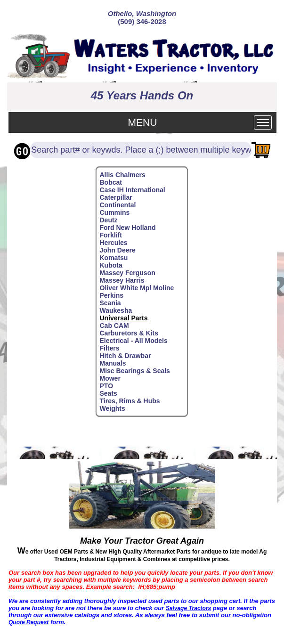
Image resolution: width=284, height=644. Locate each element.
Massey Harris (122, 280)
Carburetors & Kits (129, 333)
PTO (107, 386)
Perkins (112, 295)
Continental (118, 205)
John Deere (118, 250)
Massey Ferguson (128, 273)
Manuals (113, 363)
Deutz (109, 220)
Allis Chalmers (123, 175)
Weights (113, 408)
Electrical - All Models (134, 341)
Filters (110, 348)
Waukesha (116, 310)
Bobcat (111, 182)
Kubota (111, 265)
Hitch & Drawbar (126, 356)
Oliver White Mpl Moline (137, 288)
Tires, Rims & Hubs (130, 401)
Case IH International (133, 190)
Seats (109, 393)
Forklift (111, 235)
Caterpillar (116, 197)
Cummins (115, 212)
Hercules (114, 243)
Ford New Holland (128, 228)
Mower (110, 378)
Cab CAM (114, 326)
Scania (110, 303)
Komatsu (114, 258)
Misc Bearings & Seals (135, 371)
